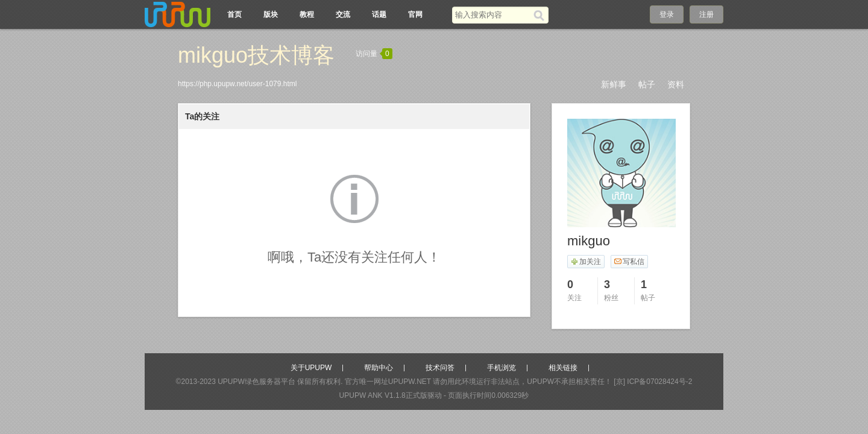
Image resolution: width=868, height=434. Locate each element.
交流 (343, 14)
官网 (415, 14)
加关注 (586, 262)
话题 (379, 14)
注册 (706, 14)
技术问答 (440, 368)
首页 (234, 14)
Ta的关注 (202, 116)
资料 (676, 84)
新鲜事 (614, 84)
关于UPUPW (311, 368)
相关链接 (563, 368)
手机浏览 (502, 368)
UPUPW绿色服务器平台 (256, 382)
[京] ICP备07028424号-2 (653, 382)
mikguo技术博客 (256, 55)
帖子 (647, 84)
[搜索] (541, 15)
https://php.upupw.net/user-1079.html (237, 84)
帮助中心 (379, 368)
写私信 (629, 262)
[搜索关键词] (493, 15)
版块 (271, 14)
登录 (667, 14)
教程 (307, 14)
